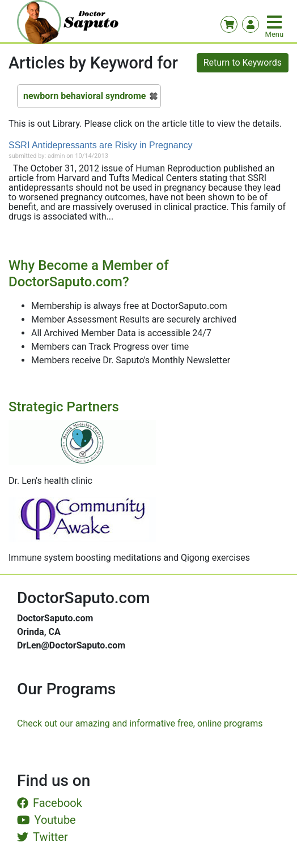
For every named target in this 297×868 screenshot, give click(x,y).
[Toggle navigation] (275, 22)
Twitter (43, 837)
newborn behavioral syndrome (84, 96)
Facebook (50, 803)
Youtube (46, 820)
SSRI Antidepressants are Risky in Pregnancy (101, 145)
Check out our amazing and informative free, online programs (140, 723)
